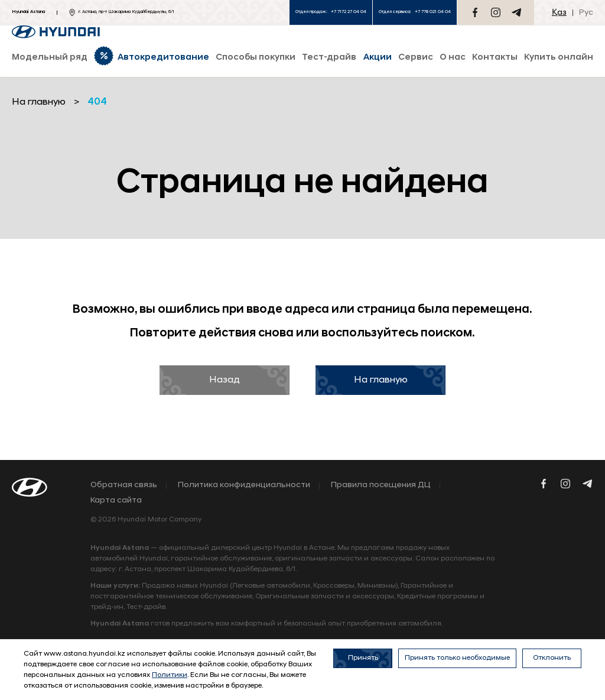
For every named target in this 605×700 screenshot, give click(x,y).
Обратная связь (124, 485)
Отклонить (552, 658)
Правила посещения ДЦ (381, 485)
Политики (170, 675)
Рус (586, 13)
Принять (363, 658)
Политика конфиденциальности (244, 485)
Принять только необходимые (457, 658)
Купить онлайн (559, 58)
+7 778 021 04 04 (433, 12)
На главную (381, 380)
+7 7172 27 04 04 (349, 12)
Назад (225, 380)
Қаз (559, 13)
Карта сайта (116, 501)
